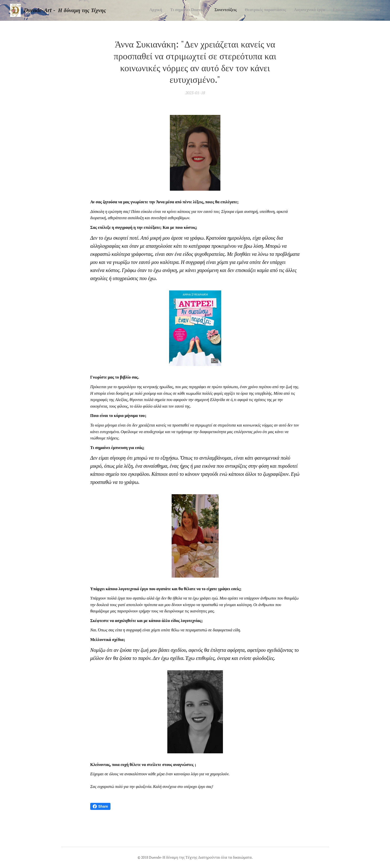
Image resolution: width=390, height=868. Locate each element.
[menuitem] (333, 10)
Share (100, 806)
